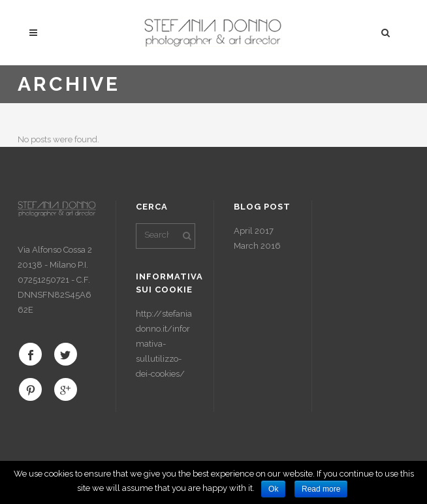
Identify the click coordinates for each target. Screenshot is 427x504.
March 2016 (257, 246)
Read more (321, 489)
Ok (273, 489)
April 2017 (254, 231)
